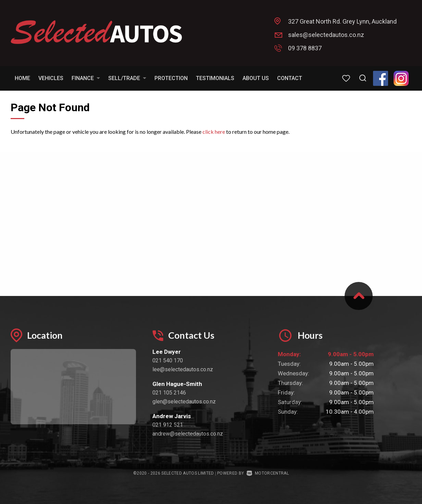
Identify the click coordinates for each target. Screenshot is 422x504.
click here (214, 132)
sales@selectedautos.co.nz (326, 35)
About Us (256, 78)
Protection (171, 78)
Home (22, 78)
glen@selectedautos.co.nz (184, 402)
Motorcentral (268, 473)
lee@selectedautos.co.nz (183, 369)
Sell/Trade (127, 78)
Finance (86, 78)
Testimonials (215, 78)
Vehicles (51, 78)
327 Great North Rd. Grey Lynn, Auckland (342, 21)
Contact (290, 78)
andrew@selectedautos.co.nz (188, 434)
